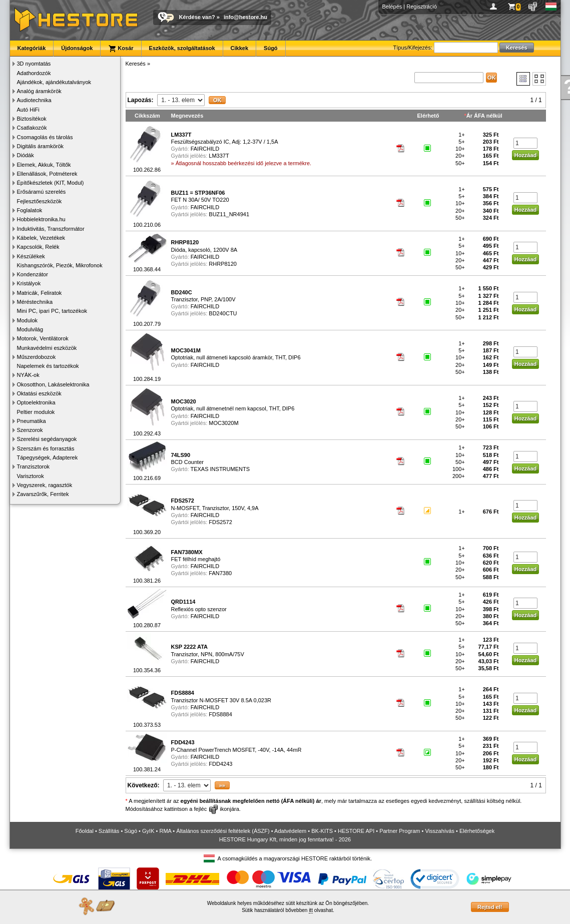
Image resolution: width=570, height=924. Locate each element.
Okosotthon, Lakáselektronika (53, 384)
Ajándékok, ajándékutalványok (54, 82)
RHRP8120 (223, 264)
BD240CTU (223, 313)
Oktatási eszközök (39, 393)
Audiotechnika (34, 100)
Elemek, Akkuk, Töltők (44, 165)
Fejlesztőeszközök (40, 201)
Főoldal (85, 831)
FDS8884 (220, 714)
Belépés (392, 7)
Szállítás (109, 831)
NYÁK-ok (28, 375)
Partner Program (400, 831)
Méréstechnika (35, 302)
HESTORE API (356, 831)
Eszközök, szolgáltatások (182, 48)
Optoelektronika (36, 402)
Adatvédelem (290, 831)
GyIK (148, 831)
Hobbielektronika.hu (41, 219)
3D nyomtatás (34, 64)
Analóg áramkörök (39, 91)
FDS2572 (220, 522)
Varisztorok (31, 476)
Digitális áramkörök (41, 146)
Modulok (28, 320)
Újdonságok (77, 48)
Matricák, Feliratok (40, 293)
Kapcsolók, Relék (38, 247)
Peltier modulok (36, 412)
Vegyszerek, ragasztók (45, 485)
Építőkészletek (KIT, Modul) (51, 183)
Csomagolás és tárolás (45, 137)
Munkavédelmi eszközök (47, 348)
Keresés (136, 64)
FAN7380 (220, 573)
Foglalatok (30, 210)
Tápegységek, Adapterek (48, 457)
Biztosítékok (32, 119)
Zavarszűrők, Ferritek (43, 494)
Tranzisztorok (34, 467)
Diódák (26, 155)
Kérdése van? (197, 17)
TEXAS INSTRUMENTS (220, 469)
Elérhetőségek (477, 831)
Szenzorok (30, 430)
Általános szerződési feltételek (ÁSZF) (223, 831)
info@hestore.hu (245, 17)
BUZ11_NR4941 (229, 214)
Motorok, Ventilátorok (43, 338)
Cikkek (239, 48)
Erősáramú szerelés (42, 192)
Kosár (121, 49)
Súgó (271, 48)
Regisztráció (422, 7)
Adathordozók (34, 73)
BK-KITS (322, 831)
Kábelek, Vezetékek (41, 238)
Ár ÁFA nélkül (484, 116)
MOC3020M (223, 423)
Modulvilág (30, 329)
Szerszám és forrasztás (46, 448)
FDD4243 (220, 764)
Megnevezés (187, 116)
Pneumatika (32, 421)
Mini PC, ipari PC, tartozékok (52, 311)
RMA (165, 831)
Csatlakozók (32, 128)
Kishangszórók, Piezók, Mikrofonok (60, 265)
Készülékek (31, 256)
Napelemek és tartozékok (48, 366)
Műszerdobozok (37, 357)
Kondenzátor (33, 274)
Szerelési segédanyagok (47, 439)
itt (311, 910)
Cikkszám (147, 116)
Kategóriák (32, 48)
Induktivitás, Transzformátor (51, 229)
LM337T (219, 156)
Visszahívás (440, 831)
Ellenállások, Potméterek (47, 174)
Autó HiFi (28, 110)
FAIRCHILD (205, 149)
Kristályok (29, 283)
